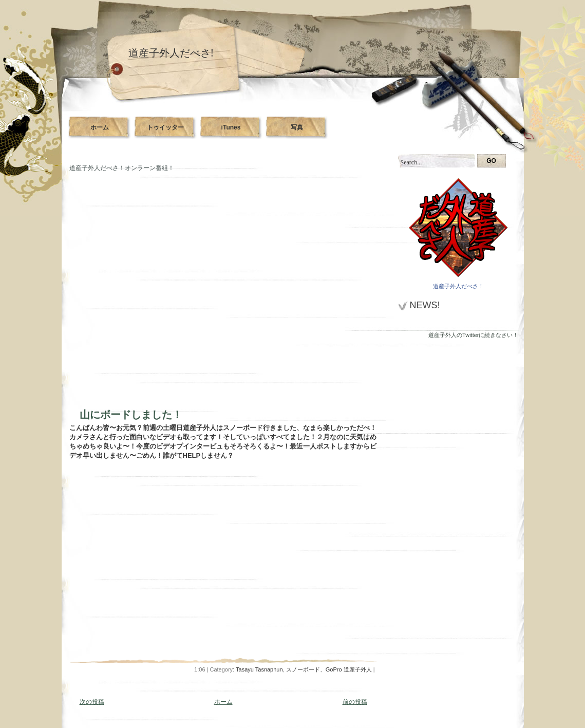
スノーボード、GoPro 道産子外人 (329, 669)
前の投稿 (355, 702)
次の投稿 (92, 702)
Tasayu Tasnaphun (259, 669)
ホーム (100, 127)
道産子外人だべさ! (171, 53)
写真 (297, 127)
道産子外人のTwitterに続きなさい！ (473, 335)
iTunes (231, 127)
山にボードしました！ (131, 415)
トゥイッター (165, 127)
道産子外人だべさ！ (458, 286)
